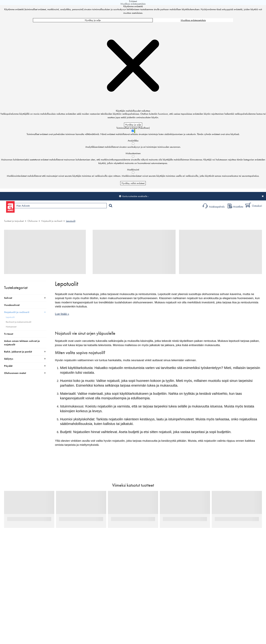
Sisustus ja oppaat (96, 214)
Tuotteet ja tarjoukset (33, 214)
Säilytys (9, 359)
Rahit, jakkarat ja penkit (18, 352)
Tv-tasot (9, 334)
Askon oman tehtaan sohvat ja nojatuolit (22, 343)
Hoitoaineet (11, 327)
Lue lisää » (62, 314)
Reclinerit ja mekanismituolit (18, 322)
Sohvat (8, 298)
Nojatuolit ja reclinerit (52, 221)
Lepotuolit (71, 221)
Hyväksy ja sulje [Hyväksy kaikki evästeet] (93, 20)
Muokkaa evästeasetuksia (193, 20)
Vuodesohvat (12, 305)
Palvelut (76, 214)
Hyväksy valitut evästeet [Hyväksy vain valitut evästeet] (133, 183)
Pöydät (8, 366)
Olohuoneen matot (15, 373)
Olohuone (32, 221)
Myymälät (58, 214)
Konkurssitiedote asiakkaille (135, 196)
